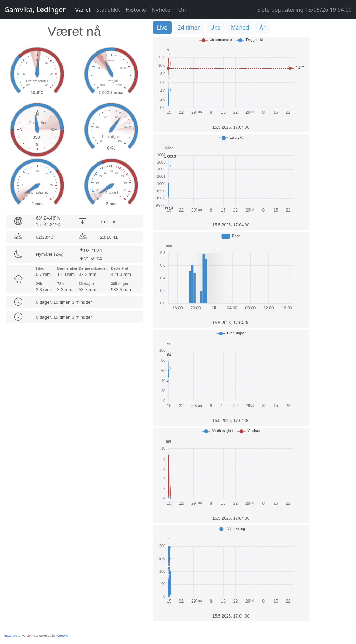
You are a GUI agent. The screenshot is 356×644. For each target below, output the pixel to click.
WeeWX (62, 636)
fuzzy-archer (13, 636)
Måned (240, 27)
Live (162, 27)
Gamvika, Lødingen (36, 10)
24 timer (189, 27)
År (263, 27)
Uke (215, 27)
